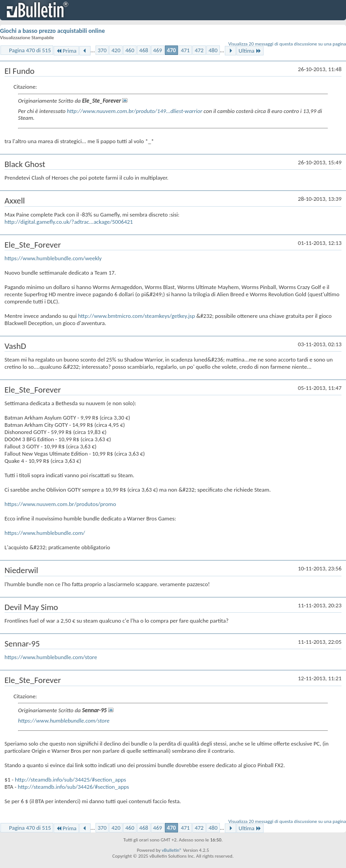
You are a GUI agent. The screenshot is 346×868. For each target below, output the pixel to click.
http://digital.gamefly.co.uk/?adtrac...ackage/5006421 (69, 222)
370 (102, 50)
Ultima (250, 51)
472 (199, 50)
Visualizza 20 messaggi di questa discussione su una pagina (287, 44)
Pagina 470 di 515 (30, 50)
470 (172, 50)
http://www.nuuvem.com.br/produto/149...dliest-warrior (134, 111)
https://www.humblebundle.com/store (51, 657)
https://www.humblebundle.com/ (45, 533)
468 (144, 50)
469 (158, 50)
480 (213, 50)
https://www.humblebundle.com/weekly (53, 258)
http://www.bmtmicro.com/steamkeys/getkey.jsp (137, 316)
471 (185, 50)
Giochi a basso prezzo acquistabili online (52, 31)
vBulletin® (172, 850)
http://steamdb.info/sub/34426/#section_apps (73, 787)
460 (130, 50)
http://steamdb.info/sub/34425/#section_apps (71, 780)
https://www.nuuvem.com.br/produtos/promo (60, 504)
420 (116, 50)
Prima (66, 51)
